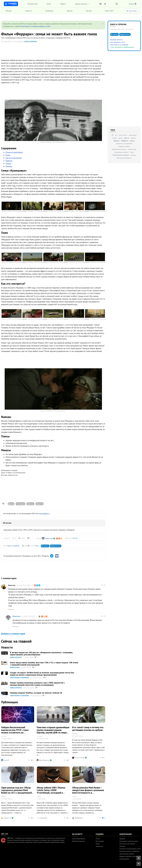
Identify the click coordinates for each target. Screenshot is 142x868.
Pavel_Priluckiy (79, 758)
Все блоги (132, 11)
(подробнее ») (45, 513)
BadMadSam (79, 818)
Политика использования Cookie (130, 849)
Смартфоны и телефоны (19, 678)
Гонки (8, 155)
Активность (99, 846)
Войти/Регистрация (78, 841)
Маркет (63, 4)
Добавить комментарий (13, 634)
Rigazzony (12, 585)
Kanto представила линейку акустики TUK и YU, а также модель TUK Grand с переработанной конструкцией (44, 664)
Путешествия (32, 4)
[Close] (103, 24)
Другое (127, 138)
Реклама (122, 846)
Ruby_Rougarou (44, 760)
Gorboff (6, 760)
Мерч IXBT (109, 11)
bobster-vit (7, 818)
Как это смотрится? (14, 158)
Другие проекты (83, 4)
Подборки (49, 11)
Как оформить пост (118, 42)
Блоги (49, 4)
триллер (133, 155)
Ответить (11, 609)
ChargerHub (43, 818)
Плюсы (8, 163)
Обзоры (9, 11)
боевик (115, 138)
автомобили (133, 135)
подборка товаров (124, 146)
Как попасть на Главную (119, 45)
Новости (29, 11)
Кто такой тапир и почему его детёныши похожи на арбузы (88, 729)
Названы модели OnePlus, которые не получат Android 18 (36, 693)
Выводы (9, 161)
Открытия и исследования (124, 144)
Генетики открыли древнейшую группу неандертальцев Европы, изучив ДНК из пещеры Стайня (53, 731)
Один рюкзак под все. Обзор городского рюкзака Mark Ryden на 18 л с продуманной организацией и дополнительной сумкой (16, 793)
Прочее (70, 11)
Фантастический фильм (124, 158)
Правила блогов (116, 40)
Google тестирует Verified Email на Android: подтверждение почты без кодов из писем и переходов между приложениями (42, 674)
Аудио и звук (15, 668)
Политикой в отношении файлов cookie (35, 26)
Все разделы (100, 841)
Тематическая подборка (121, 155)
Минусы (9, 166)
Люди (98, 844)
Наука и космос (16, 657)
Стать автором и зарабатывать (122, 47)
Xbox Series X (123, 135)
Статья (132, 152)
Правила (122, 839)
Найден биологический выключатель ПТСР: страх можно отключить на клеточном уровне (15, 731)
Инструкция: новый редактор (129, 841)
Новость (125, 141)
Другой (133, 138)
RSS (37, 546)
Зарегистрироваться (79, 839)
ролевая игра (132, 149)
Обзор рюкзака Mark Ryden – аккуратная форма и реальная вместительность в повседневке (88, 791)
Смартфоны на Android (121, 152)
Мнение (116, 141)
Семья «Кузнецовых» (14, 152)
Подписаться (56, 546)
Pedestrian (49, 538)
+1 (7, 538)
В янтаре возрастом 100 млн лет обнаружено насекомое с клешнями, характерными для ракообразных (41, 654)
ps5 (116, 135)
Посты (98, 839)
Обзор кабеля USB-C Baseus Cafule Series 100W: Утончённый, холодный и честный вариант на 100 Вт (51, 791)
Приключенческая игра (119, 149)
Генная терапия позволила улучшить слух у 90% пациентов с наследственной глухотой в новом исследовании (37, 684)
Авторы (89, 11)
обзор (132, 141)
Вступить (45, 546)
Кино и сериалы (31, 42)
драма (121, 138)
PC (113, 135)
